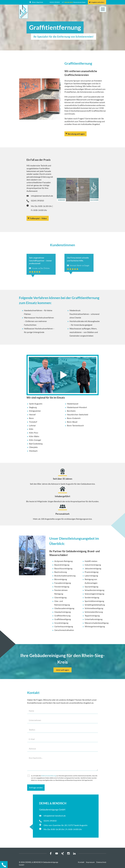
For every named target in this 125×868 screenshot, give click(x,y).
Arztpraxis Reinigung (63, 561)
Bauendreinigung (62, 565)
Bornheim (71, 411)
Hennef (32, 414)
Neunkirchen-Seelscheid (78, 414)
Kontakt (81, 862)
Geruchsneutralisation (64, 630)
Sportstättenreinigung (94, 601)
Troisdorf (33, 422)
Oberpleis (33, 447)
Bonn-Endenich (74, 418)
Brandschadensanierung (65, 576)
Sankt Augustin (36, 404)
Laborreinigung (91, 576)
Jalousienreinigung (93, 568)
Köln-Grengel (35, 440)
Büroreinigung (61, 579)
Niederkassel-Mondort (77, 407)
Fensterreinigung (62, 587)
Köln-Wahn (34, 436)
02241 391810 (55, 2)
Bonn (31, 418)
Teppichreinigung (92, 616)
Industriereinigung (93, 565)
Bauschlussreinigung (63, 568)
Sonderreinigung (92, 597)
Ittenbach (33, 451)
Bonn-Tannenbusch (75, 425)
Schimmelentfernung (94, 612)
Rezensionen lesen (79, 2)
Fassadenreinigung (63, 583)
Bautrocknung (61, 572)
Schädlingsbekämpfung (95, 605)
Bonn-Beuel (72, 422)
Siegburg (33, 407)
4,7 (63, 2)
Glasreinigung (60, 597)
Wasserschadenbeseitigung (97, 623)
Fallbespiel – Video (38, 218)
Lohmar (32, 425)
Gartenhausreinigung (64, 626)
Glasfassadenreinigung (64, 608)
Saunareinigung (91, 587)
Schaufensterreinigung (94, 590)
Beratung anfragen (76, 134)
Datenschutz (101, 862)
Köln (31, 429)
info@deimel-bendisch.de (42, 196)
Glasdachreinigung (62, 612)
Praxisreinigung (92, 572)
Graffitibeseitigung (63, 619)
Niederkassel (73, 404)
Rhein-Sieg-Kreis (37, 2)
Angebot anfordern (98, 2)
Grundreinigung (61, 623)
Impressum (90, 862)
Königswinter (35, 411)
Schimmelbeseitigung (94, 608)
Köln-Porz (34, 433)
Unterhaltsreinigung (94, 619)
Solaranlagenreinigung (94, 594)
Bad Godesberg (36, 444)
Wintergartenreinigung (95, 626)
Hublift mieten (91, 561)
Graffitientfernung (62, 616)
